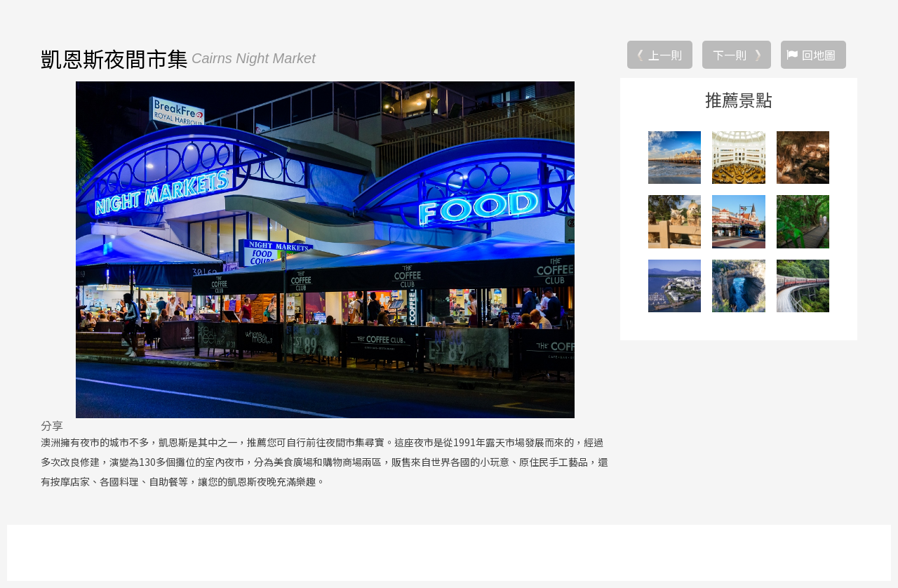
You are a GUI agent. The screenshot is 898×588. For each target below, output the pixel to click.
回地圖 (819, 55)
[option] (325, 250)
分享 (52, 425)
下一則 (730, 55)
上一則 (665, 55)
